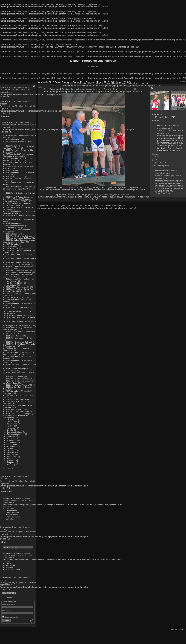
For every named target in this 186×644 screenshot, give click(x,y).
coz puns (11, 463)
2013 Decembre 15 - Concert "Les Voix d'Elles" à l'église (19, 353)
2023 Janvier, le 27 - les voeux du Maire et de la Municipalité (18, 155)
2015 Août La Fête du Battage (18, 279)
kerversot (11, 448)
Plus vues (10, 509)
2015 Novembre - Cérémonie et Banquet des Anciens (17, 276)
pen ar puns (12, 444)
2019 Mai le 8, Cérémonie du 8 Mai (20, 193)
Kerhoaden (11, 428)
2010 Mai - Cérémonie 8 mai (17, 411)
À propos (10, 567)
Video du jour (12, 371)
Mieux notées (11, 511)
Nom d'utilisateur (9, 605)
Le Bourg (11, 420)
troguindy (11, 438)
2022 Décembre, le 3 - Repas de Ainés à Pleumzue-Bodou (18, 159)
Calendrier (10, 519)
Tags (8, 563)
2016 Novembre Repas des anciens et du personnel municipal (19, 241)
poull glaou (11, 442)
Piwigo (183, 630)
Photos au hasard (13, 517)
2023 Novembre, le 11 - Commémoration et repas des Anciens (19, 141)
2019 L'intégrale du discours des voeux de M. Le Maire (18, 204)
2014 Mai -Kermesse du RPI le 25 (20, 338)
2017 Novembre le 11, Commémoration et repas (14, 225)
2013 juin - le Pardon (14, 377)
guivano (10, 461)
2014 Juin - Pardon (14, 336)
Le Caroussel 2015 (15, 283)
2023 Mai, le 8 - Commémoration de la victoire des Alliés (19, 147)
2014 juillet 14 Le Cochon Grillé (19, 326)
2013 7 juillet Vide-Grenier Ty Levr (20, 373)
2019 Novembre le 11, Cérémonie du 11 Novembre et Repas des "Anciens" (20, 188)
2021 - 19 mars (12, 170)
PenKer (10, 426)
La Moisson (12, 281)
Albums (5, 117)
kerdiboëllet (12, 456)
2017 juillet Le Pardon (15, 234)
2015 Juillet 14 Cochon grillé (17, 287)
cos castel (11, 436)
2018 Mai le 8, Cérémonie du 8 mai (20, 215)
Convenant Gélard (14, 432)
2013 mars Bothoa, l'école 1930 (19, 385)
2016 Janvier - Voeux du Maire (18, 273)
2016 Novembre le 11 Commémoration (13, 245)
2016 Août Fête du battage (17, 248)
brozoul (10, 465)
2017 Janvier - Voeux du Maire (18, 238)
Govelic (10, 430)
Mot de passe (8, 611)
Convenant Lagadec (15, 434)
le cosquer (11, 446)
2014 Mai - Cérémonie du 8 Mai (19, 342)
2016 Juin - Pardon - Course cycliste (21, 258)
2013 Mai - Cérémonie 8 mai (17, 379)
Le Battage (11, 285)
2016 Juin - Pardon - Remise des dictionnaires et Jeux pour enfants (18, 263)
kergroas (11, 454)
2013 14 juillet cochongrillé (17, 369)
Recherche (10, 565)
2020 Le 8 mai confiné (15, 177)
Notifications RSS (13, 569)
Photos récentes (13, 513)
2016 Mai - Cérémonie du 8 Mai (19, 271)
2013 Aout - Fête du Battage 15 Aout (21, 364)
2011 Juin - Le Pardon (15, 409)
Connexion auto (10, 617)
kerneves (11, 450)
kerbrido (10, 459)
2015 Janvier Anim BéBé (16, 297)
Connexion (10, 598)
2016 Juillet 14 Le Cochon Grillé (19, 254)
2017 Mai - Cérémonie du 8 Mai (19, 236)
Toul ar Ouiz (12, 424)
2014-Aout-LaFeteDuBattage (19, 315)
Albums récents (12, 515)
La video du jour (14, 228)
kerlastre (10, 452)
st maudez (11, 440)
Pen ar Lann (12, 422)
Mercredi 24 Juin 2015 (165, 117)
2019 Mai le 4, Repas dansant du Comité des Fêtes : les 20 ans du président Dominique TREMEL (18, 199)
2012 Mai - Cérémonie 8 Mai (17, 399)
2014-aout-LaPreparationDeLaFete (21, 321)
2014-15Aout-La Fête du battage (19, 307)
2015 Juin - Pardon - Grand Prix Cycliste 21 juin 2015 (18, 290)
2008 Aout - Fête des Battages (18, 414)
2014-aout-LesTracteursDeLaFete (21, 317)
